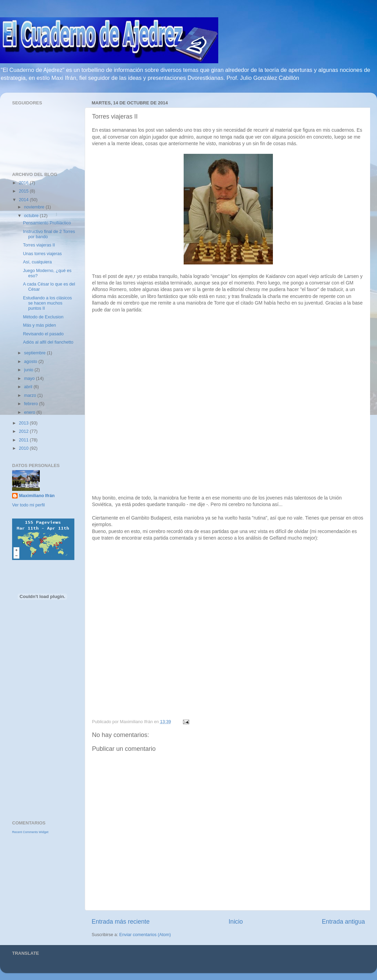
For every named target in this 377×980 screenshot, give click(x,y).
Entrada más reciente (121, 922)
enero (30, 412)
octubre (32, 216)
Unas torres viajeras (42, 254)
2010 (24, 448)
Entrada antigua (343, 922)
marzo (31, 395)
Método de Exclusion (43, 317)
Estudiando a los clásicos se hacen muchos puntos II (47, 303)
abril (29, 387)
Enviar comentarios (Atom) (145, 935)
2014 (24, 200)
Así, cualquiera (37, 262)
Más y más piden (39, 325)
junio (29, 370)
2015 (24, 191)
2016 (24, 183)
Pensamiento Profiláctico (47, 223)
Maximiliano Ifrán (37, 496)
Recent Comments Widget (30, 832)
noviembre (35, 207)
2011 (24, 440)
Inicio (236, 922)
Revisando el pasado (43, 334)
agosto (31, 362)
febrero (32, 404)
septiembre (36, 353)
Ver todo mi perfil (29, 505)
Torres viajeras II (39, 245)
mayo (30, 379)
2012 (24, 431)
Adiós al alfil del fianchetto (48, 342)
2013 (24, 423)
